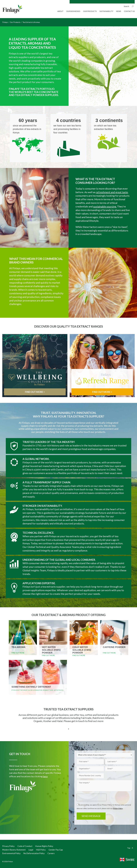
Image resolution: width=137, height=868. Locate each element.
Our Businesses (73, 11)
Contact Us (129, 11)
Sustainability (106, 11)
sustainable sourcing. (105, 206)
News (119, 11)
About (60, 11)
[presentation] (91, 797)
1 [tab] (69, 729)
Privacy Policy (118, 808)
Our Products (90, 11)
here (45, 776)
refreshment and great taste (112, 192)
